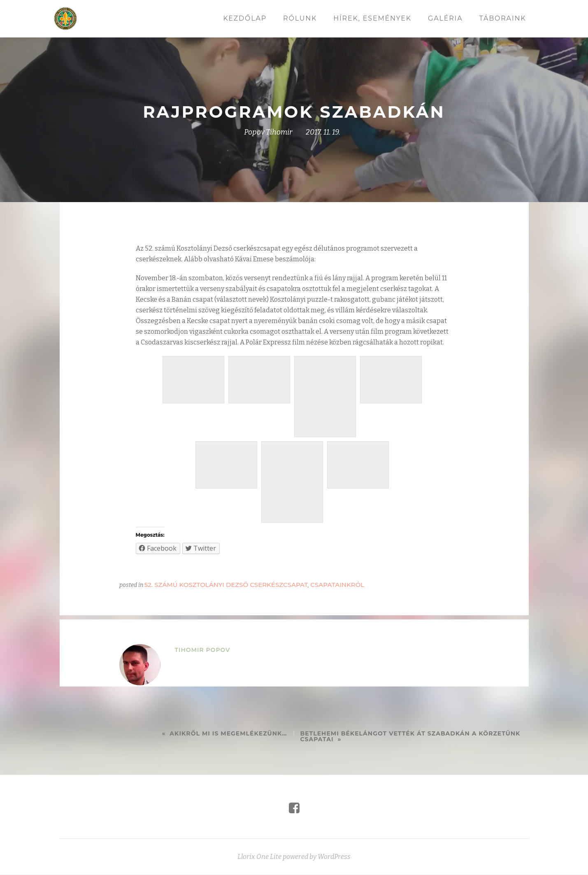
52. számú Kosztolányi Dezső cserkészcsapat (226, 585)
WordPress (334, 865)
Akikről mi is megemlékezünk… (228, 733)
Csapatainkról (337, 585)
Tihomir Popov (203, 650)
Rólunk (300, 18)
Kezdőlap (245, 18)
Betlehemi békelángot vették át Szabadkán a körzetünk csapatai (410, 736)
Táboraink (502, 18)
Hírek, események (372, 18)
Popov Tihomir (268, 132)
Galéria (445, 18)
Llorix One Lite (260, 865)
